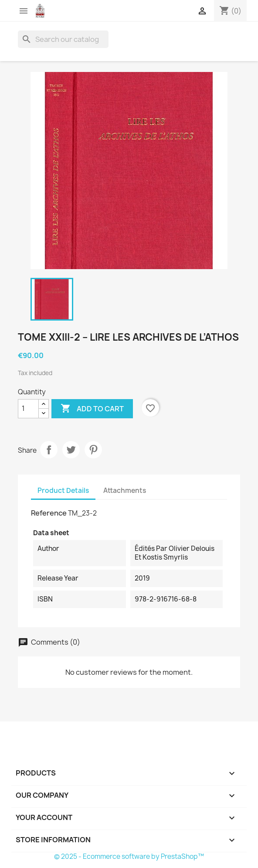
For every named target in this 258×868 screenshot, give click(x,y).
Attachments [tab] (125, 490)
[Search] (63, 39)
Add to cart (92, 409)
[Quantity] (28, 409)
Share (49, 450)
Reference (49, 513)
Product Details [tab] (63, 490)
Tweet (71, 450)
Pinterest (93, 450)
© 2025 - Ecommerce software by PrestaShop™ (129, 856)
